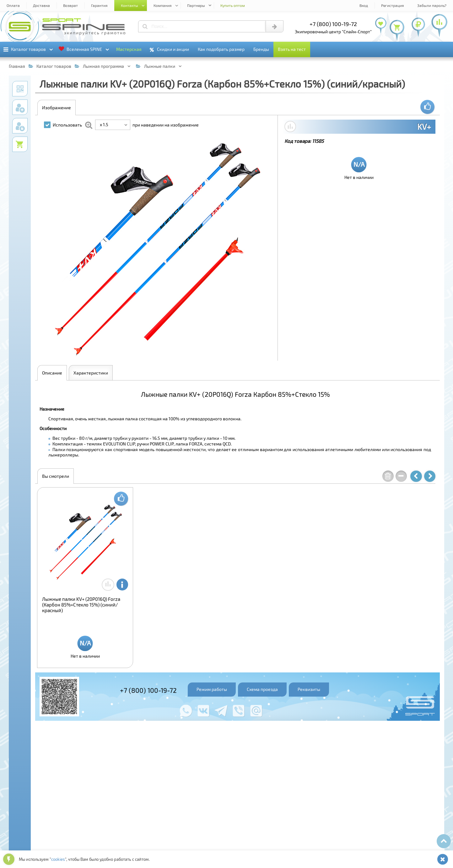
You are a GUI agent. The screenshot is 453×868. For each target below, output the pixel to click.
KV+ (424, 127)
